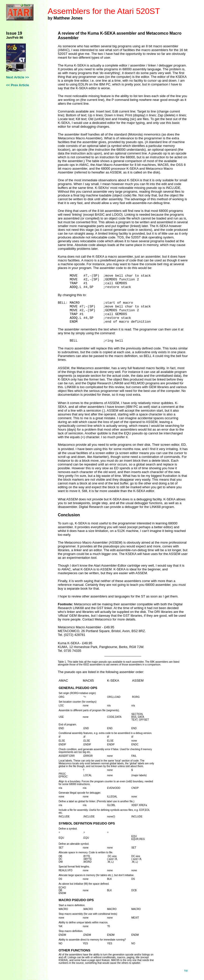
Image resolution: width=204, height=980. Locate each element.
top (186, 971)
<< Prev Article (18, 85)
